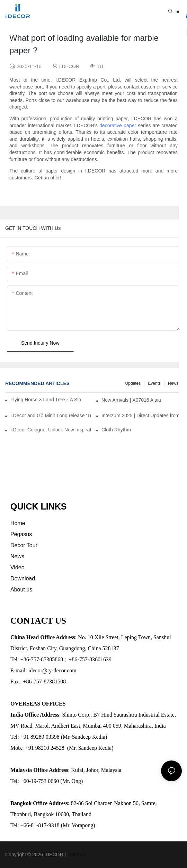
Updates (133, 383)
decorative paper (118, 125)
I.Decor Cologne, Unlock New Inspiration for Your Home (51, 430)
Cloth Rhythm (116, 430)
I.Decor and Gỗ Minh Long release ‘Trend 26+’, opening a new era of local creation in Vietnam (51, 416)
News (173, 383)
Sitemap (77, 855)
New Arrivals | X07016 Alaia (131, 400)
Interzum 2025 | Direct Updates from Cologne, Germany (142, 416)
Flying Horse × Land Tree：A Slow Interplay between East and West (46, 400)
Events (154, 383)
